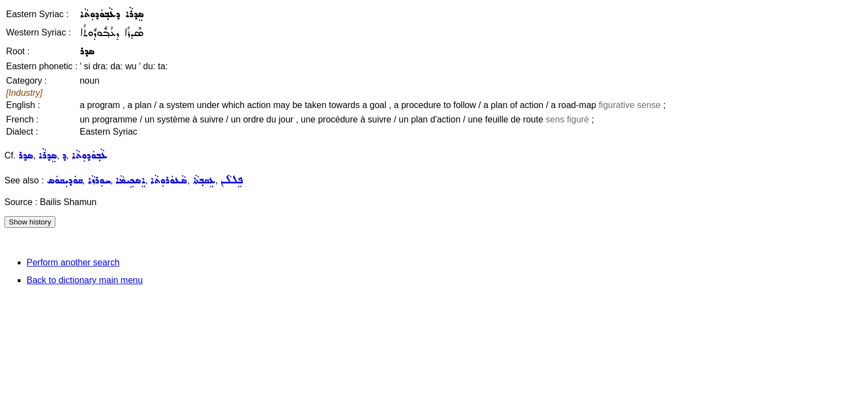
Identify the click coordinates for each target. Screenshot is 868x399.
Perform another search (73, 262)
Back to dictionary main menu (85, 280)
